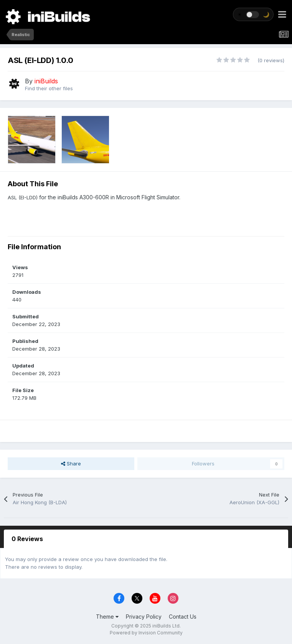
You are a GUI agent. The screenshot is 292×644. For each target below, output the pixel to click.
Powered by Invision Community (146, 633)
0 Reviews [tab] (27, 539)
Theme (107, 617)
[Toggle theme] (253, 14)
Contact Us (183, 617)
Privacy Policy (144, 617)
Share (71, 464)
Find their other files (49, 88)
